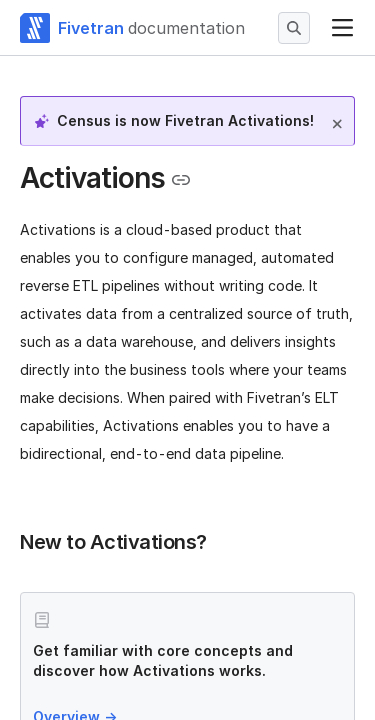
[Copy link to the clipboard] (181, 180)
